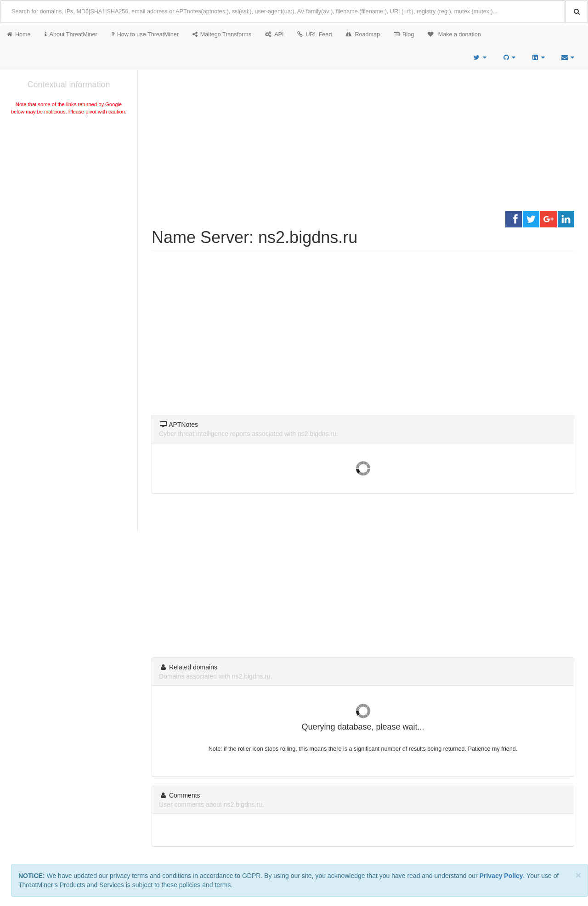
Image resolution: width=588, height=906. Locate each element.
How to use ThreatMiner (145, 34)
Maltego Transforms (222, 34)
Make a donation (454, 34)
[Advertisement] (69, 186)
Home (19, 34)
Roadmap (363, 34)
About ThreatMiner (71, 34)
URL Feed (314, 34)
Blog (404, 34)
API (274, 34)
